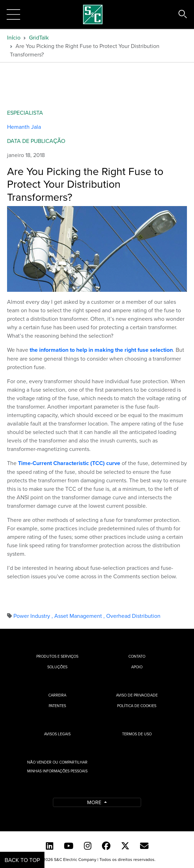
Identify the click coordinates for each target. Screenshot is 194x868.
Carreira (57, 695)
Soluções (57, 667)
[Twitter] (125, 846)
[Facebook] (106, 846)
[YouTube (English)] (69, 846)
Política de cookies (137, 706)
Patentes (57, 706)
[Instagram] (88, 846)
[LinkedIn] (50, 846)
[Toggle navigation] (13, 14)
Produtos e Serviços (57, 656)
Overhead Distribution (133, 616)
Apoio (137, 667)
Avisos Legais (57, 734)
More (95, 802)
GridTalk (39, 37)
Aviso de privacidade (137, 695)
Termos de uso (137, 734)
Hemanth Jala (24, 127)
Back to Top (22, 860)
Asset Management (80, 616)
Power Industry (34, 616)
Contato (137, 656)
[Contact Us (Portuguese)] (144, 846)
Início (14, 37)
